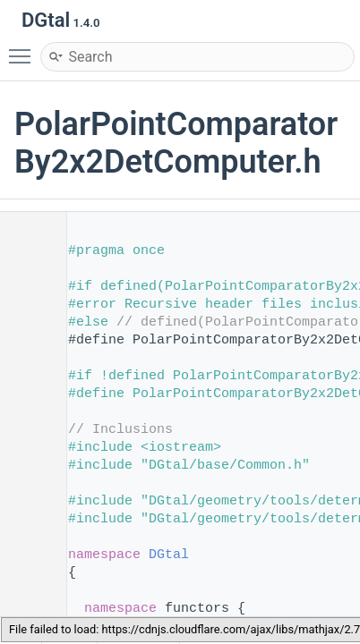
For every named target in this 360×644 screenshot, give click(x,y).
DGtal (169, 555)
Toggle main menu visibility (24, 48)
